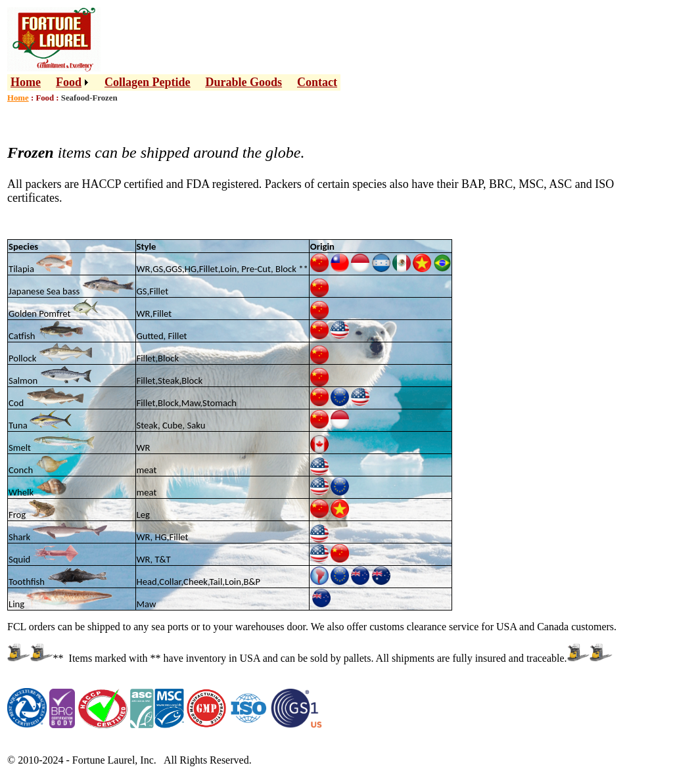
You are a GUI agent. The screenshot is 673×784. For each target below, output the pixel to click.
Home (26, 82)
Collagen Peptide (148, 82)
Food (69, 82)
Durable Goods (244, 82)
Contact (317, 82)
